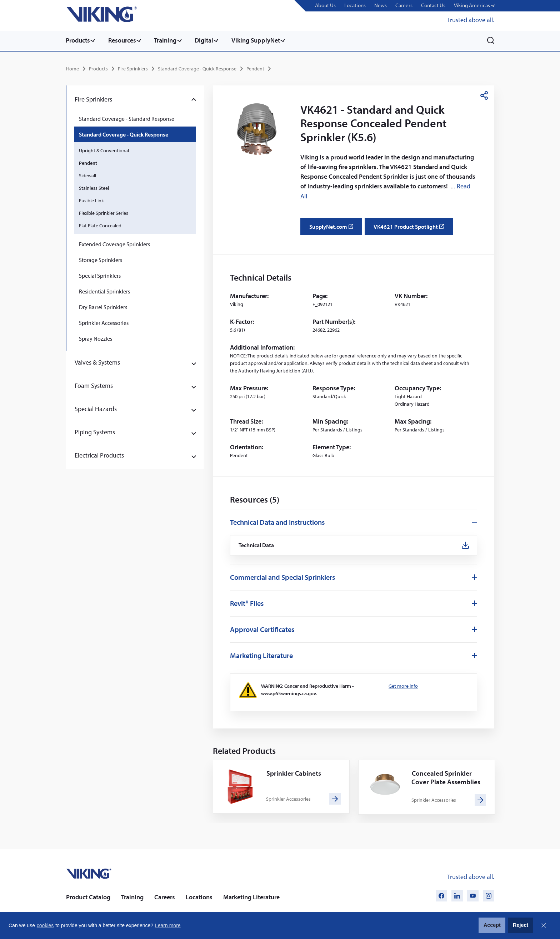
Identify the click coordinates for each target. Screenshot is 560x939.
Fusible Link (91, 199)
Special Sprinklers (100, 275)
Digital (209, 40)
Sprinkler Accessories (104, 322)
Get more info (403, 685)
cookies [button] (45, 925)
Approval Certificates (262, 629)
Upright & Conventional (104, 149)
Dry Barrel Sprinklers (103, 306)
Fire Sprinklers (133, 68)
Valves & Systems (97, 361)
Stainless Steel (94, 187)
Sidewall (87, 174)
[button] (475, 6)
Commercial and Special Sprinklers (282, 576)
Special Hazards (96, 408)
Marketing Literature (261, 655)
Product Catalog (88, 896)
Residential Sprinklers (104, 290)
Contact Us (435, 5)
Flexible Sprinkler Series (104, 212)
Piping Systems (95, 431)
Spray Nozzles (96, 337)
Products (78, 40)
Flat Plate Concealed (100, 224)
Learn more (168, 925)
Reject (521, 925)
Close (544, 925)
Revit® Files (247, 602)
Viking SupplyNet (262, 40)
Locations (360, 5)
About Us (331, 5)
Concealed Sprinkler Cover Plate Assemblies (447, 777)
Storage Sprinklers (101, 259)
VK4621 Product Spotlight (412, 228)
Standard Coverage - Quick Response (197, 68)
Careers (407, 5)
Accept (492, 925)
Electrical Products (99, 454)
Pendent (255, 68)
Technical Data (257, 544)
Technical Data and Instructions (277, 521)
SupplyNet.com (333, 228)
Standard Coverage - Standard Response (127, 118)
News (385, 5)
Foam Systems (94, 384)
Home (72, 68)
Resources (124, 40)
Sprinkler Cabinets (294, 772)
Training (168, 40)
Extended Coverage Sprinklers (114, 243)
